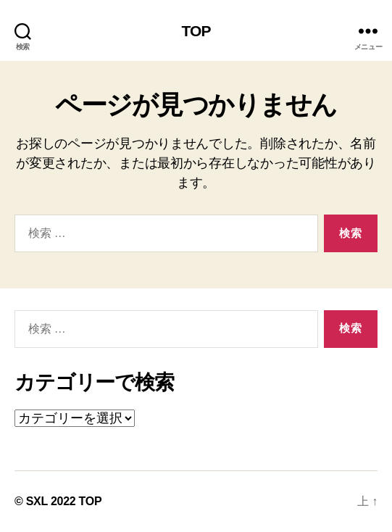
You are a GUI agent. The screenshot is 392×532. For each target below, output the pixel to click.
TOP (196, 31)
